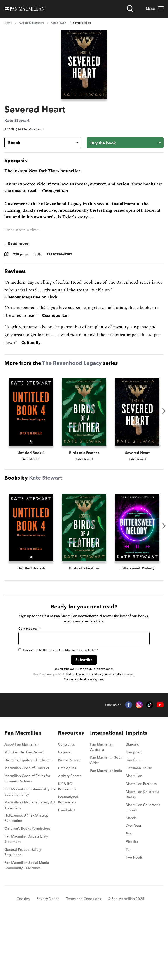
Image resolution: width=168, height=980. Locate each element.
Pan (129, 896)
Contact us (66, 806)
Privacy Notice (48, 961)
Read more (18, 243)
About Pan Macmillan (21, 806)
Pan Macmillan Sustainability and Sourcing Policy (30, 854)
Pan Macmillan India (106, 833)
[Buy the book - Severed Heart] (125, 143)
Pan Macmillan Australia (102, 809)
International (107, 795)
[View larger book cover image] (84, 64)
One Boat (133, 888)
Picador (132, 904)
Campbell (134, 814)
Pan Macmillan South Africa (107, 822)
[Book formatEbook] (39, 143)
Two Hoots (134, 919)
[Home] (25, 9)
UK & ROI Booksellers (67, 848)
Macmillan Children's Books (142, 856)
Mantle (131, 880)
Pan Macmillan (23, 795)
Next (164, 411)
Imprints (136, 795)
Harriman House (139, 830)
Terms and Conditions (84, 961)
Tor (128, 911)
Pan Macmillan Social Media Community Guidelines (27, 927)
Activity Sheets (69, 838)
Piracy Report (69, 822)
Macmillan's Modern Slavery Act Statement (30, 867)
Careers (64, 814)
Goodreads (36, 129)
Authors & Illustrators (31, 23)
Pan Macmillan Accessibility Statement (26, 901)
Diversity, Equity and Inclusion (28, 822)
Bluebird (133, 806)
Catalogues (67, 830)
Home (8, 23)
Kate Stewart (59, 23)
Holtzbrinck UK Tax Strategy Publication (26, 880)
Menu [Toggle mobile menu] (155, 9)
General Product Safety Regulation (23, 914)
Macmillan (134, 838)
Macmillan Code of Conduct (27, 830)
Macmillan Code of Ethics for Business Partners (27, 840)
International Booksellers (68, 861)
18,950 (22, 129)
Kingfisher (134, 822)
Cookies (23, 961)
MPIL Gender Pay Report (24, 814)
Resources (71, 795)
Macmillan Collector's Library (143, 869)
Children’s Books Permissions (27, 890)
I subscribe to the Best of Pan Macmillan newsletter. (58, 712)
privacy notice (54, 736)
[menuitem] (31, 808)
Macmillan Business (141, 846)
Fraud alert (67, 872)
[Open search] (130, 9)
